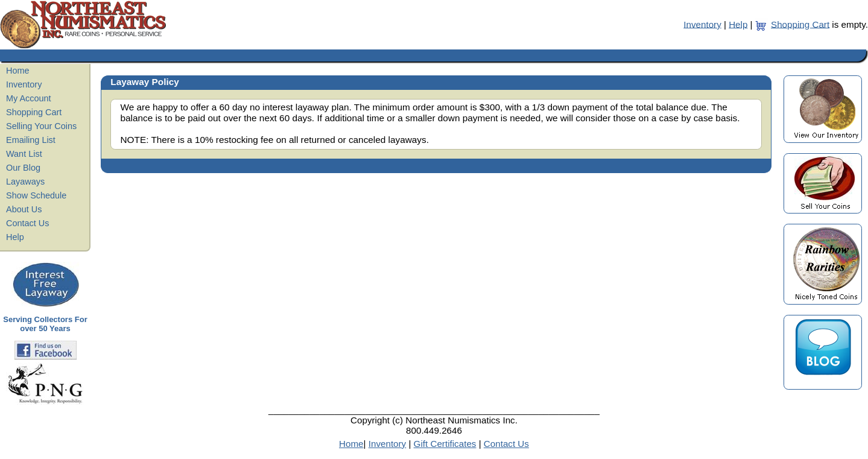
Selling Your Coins (41, 126)
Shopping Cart (800, 24)
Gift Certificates (445, 444)
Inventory (702, 24)
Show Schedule (36, 195)
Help (738, 24)
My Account (29, 98)
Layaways (25, 182)
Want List (24, 154)
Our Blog (23, 168)
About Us (24, 209)
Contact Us (27, 223)
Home (18, 71)
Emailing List (31, 140)
